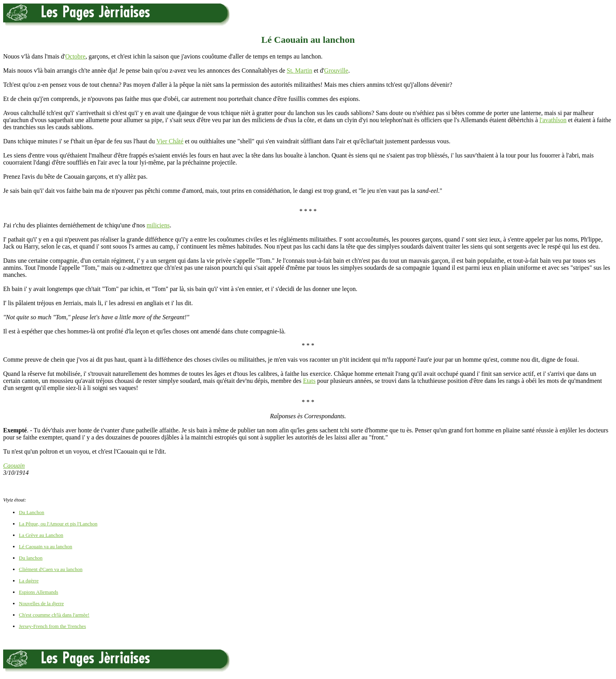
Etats (309, 381)
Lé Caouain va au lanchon (46, 546)
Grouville (336, 70)
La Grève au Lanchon (41, 535)
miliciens (158, 225)
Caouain (14, 466)
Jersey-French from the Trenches (52, 626)
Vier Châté (170, 141)
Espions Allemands (38, 592)
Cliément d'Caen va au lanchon (51, 569)
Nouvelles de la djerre (41, 603)
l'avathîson (553, 120)
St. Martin (300, 70)
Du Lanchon (32, 512)
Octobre (75, 56)
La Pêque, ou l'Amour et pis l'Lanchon (58, 524)
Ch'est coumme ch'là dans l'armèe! (54, 615)
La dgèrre (29, 581)
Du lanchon (31, 558)
